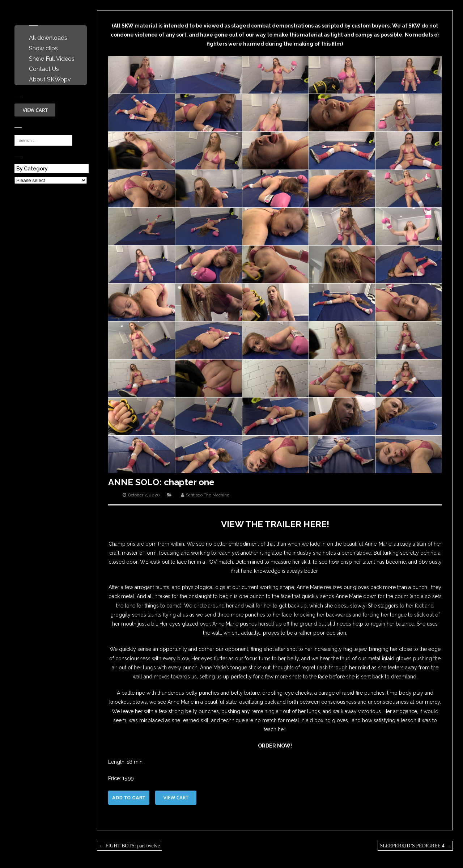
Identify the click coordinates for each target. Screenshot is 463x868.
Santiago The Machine (208, 495)
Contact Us (44, 69)
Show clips (43, 48)
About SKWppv (50, 79)
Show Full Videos (52, 59)
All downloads (48, 38)
